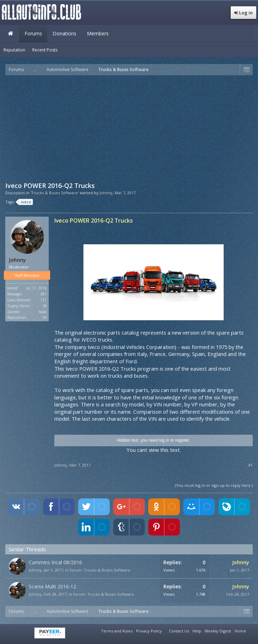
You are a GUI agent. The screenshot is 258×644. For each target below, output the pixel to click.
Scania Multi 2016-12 (52, 586)
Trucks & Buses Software (107, 570)
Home (11, 34)
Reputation (14, 50)
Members (98, 33)
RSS (252, 630)
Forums (33, 33)
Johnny (106, 193)
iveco (25, 202)
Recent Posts (45, 50)
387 (43, 294)
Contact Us (179, 631)
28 (45, 306)
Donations (64, 33)
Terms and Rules (117, 631)
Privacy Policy (149, 631)
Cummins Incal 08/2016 (55, 562)
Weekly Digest (218, 631)
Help (197, 631)
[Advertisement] (132, 128)
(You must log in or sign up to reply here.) (214, 485)
